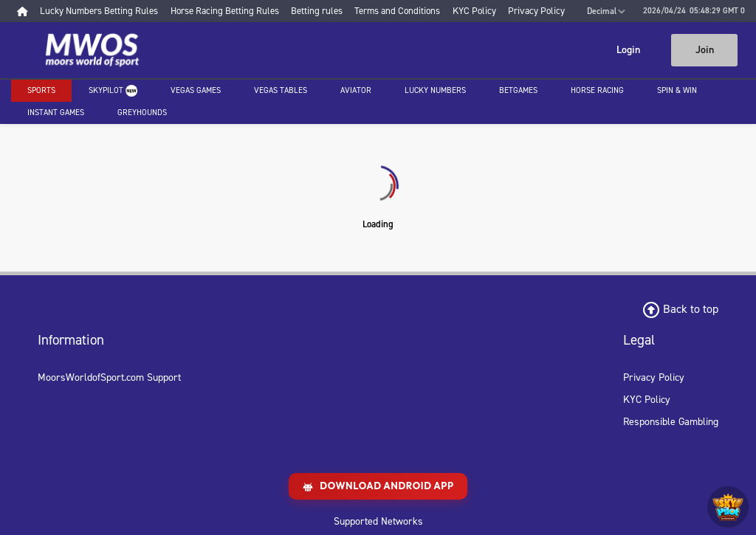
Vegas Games (196, 90)
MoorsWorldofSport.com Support (109, 377)
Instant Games (56, 113)
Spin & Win (677, 90)
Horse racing (597, 90)
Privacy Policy (654, 377)
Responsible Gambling (671, 422)
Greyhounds (142, 113)
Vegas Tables (281, 90)
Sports (41, 90)
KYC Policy (647, 400)
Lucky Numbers (435, 90)
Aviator (356, 90)
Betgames (518, 90)
